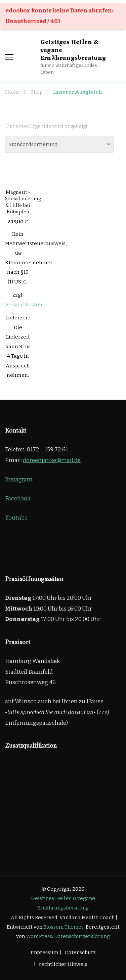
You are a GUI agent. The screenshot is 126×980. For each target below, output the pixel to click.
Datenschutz (80, 952)
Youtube (16, 518)
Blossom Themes (64, 927)
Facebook (18, 499)
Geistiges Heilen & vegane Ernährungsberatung (63, 903)
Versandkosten (24, 305)
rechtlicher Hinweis (63, 964)
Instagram (19, 479)
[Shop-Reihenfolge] (59, 144)
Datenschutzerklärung (82, 936)
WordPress (39, 936)
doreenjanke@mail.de (52, 460)
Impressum (44, 952)
